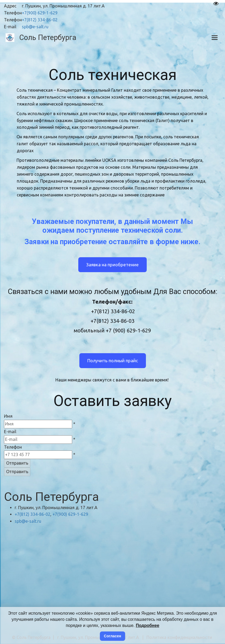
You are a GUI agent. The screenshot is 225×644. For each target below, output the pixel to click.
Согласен (113, 636)
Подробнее (148, 625)
